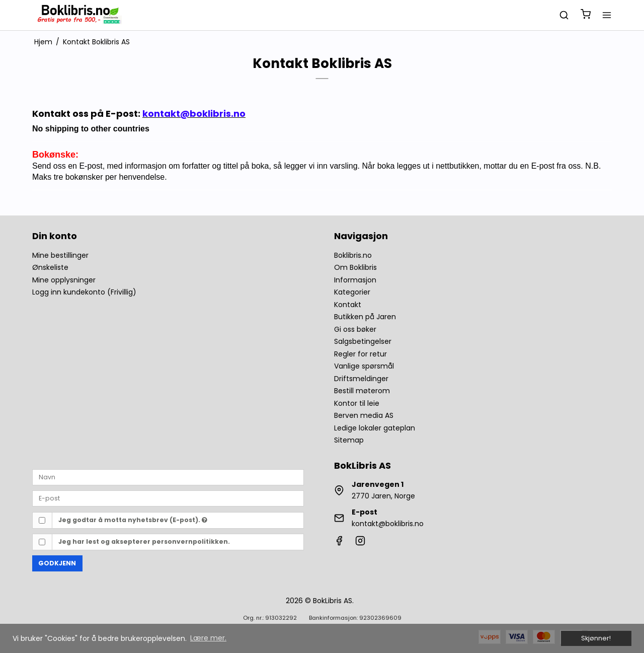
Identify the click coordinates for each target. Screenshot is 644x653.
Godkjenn (57, 563)
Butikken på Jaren (365, 317)
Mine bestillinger (60, 255)
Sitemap (349, 440)
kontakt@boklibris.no (388, 524)
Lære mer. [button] (208, 638)
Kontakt (348, 305)
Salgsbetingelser (363, 341)
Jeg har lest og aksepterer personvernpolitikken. (144, 541)
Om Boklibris (355, 267)
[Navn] (168, 477)
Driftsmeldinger (361, 379)
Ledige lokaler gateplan (375, 428)
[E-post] (168, 498)
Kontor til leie (357, 403)
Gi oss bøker (355, 329)
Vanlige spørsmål (364, 366)
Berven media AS (364, 415)
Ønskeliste (50, 267)
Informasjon (355, 280)
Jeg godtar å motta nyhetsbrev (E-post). (133, 520)
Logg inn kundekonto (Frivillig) (84, 292)
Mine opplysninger (64, 280)
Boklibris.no (353, 255)
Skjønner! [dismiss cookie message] (596, 638)
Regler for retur (360, 354)
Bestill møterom (362, 391)
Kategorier (352, 292)
